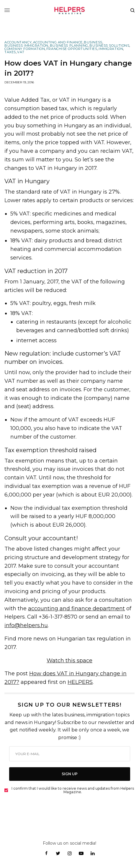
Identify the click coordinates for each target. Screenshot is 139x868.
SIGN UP (70, 774)
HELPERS (80, 682)
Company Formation (25, 49)
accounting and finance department (76, 609)
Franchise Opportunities (72, 49)
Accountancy (18, 42)
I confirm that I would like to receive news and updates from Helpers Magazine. (73, 790)
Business (93, 42)
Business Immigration (26, 46)
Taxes (10, 52)
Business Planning (69, 46)
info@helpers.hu (26, 625)
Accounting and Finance (58, 42)
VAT (21, 52)
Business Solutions (109, 46)
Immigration (111, 49)
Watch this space (69, 661)
